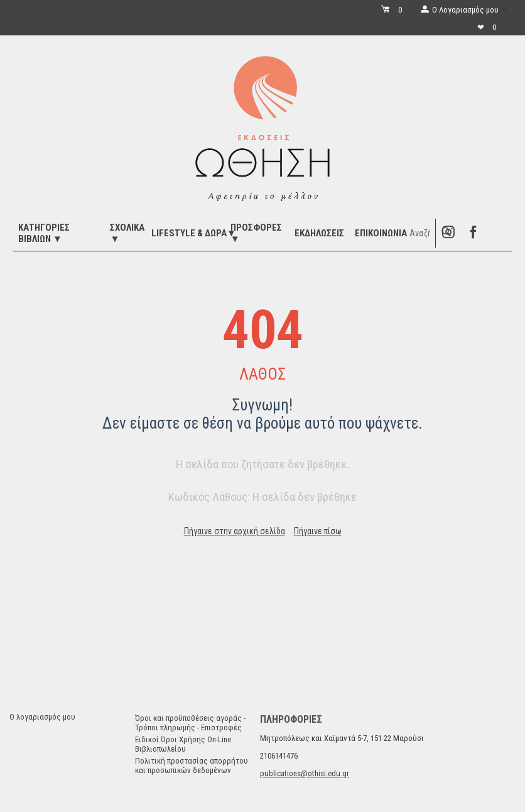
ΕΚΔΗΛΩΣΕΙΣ (319, 233)
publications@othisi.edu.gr (305, 773)
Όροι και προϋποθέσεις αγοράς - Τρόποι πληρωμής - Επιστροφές (190, 723)
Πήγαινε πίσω (318, 531)
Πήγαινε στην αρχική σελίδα (235, 531)
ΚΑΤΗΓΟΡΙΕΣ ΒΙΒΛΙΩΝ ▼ (44, 233)
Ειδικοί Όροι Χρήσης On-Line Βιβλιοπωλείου (183, 744)
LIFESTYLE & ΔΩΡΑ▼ (194, 233)
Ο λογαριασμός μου (42, 717)
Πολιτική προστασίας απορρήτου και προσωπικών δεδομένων (192, 765)
